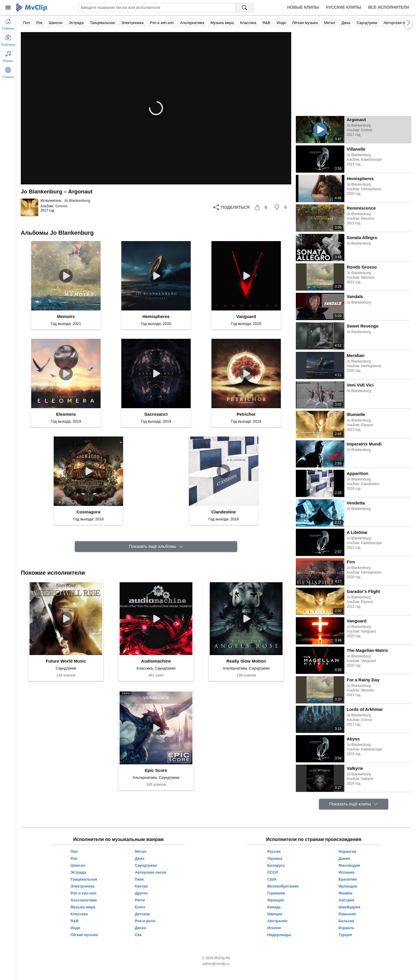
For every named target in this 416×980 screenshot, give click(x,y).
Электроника (132, 23)
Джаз (346, 23)
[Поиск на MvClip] (245, 8)
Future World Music (66, 661)
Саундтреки (367, 23)
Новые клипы (303, 7)
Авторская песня (398, 23)
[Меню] (8, 8)
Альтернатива (192, 23)
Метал (329, 23)
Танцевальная (102, 23)
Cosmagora (89, 512)
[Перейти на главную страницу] (8, 23)
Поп (27, 23)
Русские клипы (343, 7)
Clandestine (223, 512)
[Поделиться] (231, 207)
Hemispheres (156, 316)
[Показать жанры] (8, 56)
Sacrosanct (156, 414)
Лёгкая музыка (305, 23)
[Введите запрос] (157, 8)
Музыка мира (222, 23)
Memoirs (66, 316)
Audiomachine (156, 661)
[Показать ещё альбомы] (156, 547)
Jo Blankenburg (77, 201)
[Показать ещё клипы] (354, 804)
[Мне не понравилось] (281, 207)
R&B (266, 23)
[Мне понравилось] (262, 207)
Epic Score (156, 770)
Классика (248, 23)
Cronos (62, 206)
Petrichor (246, 414)
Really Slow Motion (246, 661)
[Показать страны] (8, 72)
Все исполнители (389, 7)
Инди (281, 23)
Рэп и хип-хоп (162, 23)
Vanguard (246, 316)
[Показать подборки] (8, 39)
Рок (39, 23)
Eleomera (66, 414)
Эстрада (76, 23)
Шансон (56, 23)
